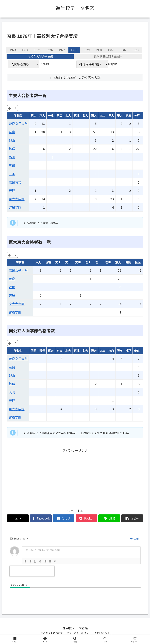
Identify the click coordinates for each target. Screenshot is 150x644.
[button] (132, 518)
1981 (111, 50)
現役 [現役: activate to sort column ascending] (48, 262)
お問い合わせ (102, 633)
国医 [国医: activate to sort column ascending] (34, 350)
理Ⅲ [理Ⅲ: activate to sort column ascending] (108, 262)
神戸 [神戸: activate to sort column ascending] (137, 115)
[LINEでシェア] (109, 518)
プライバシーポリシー (79, 633)
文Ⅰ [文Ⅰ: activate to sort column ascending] (58, 262)
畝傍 (12, 149)
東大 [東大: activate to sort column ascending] (34, 115)
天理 (12, 190)
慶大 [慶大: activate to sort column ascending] (120, 115)
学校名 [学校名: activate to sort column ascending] (18, 115)
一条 (12, 174)
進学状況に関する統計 (108, 57)
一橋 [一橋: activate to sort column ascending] (51, 115)
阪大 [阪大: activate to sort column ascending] (94, 115)
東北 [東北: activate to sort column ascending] (77, 115)
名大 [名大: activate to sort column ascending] (85, 115)
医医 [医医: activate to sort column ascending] (138, 262)
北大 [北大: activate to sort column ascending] (68, 115)
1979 (86, 50)
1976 (50, 50)
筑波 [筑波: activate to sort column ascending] (128, 115)
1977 (62, 50)
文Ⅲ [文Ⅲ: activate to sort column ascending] (78, 262)
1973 (13, 50)
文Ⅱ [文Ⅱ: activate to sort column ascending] (68, 262)
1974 (25, 50)
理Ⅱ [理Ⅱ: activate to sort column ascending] (98, 262)
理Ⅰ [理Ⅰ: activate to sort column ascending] (88, 262)
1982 (123, 50)
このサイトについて (52, 633)
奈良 (12, 132)
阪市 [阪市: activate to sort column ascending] (120, 350)
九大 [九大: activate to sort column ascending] (103, 115)
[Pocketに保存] (86, 518)
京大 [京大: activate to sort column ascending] (42, 115)
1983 (135, 50)
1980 (99, 50)
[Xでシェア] (18, 518)
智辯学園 (15, 207)
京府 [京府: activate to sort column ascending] (111, 350)
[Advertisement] (75, 478)
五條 (12, 165)
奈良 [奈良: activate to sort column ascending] (137, 350)
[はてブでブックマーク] (64, 518)
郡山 (12, 140)
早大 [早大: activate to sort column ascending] (111, 115)
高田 (12, 157)
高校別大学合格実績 (40, 57)
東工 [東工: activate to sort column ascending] (60, 115)
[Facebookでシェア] (41, 518)
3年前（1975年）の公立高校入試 (77, 77)
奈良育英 (15, 182)
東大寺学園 (17, 199)
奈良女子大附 (18, 123)
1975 (37, 50)
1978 (74, 50)
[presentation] (32, 571)
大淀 (12, 392)
